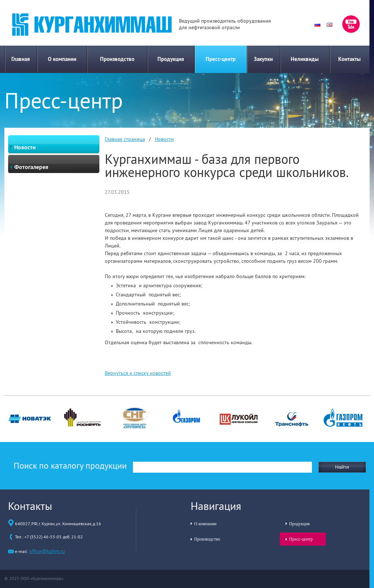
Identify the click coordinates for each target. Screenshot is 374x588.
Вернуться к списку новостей (138, 373)
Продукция (171, 59)
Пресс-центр (221, 59)
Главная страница (125, 139)
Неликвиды (305, 59)
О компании (62, 59)
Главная (21, 59)
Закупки (263, 59)
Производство (117, 59)
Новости (164, 139)
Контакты (350, 59)
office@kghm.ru (47, 551)
